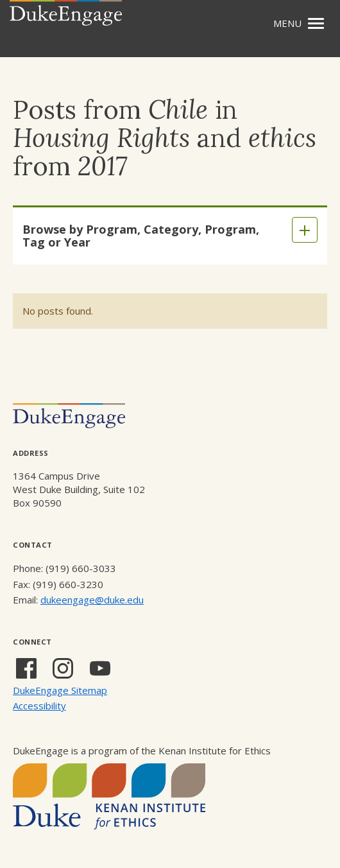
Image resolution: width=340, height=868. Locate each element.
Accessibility (39, 706)
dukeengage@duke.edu (92, 600)
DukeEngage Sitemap (60, 690)
